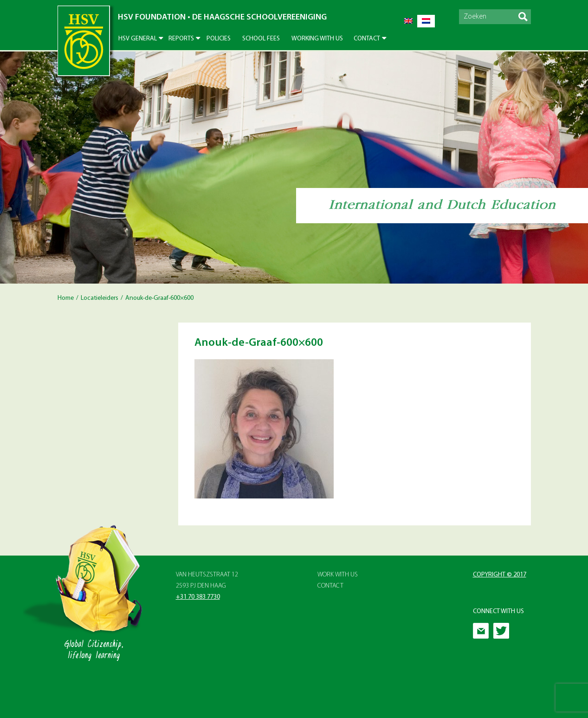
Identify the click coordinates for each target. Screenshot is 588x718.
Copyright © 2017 (500, 575)
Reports (181, 39)
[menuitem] (408, 21)
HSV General (138, 39)
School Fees (261, 39)
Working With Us (317, 39)
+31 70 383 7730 (198, 597)
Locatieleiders (100, 298)
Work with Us (338, 575)
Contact (367, 39)
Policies (219, 39)
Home (66, 298)
